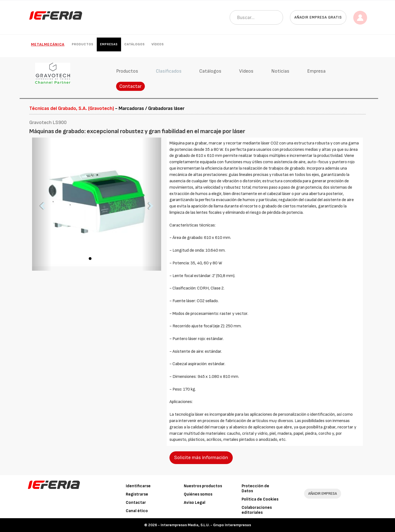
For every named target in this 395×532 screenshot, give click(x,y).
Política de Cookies (260, 499)
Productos (83, 44)
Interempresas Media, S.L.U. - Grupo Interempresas (206, 525)
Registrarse (137, 494)
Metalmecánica (48, 44)
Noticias (280, 71)
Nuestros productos (203, 486)
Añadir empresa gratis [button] (318, 17)
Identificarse (138, 486)
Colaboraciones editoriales (257, 510)
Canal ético (137, 511)
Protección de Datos (255, 488)
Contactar (130, 86)
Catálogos (135, 44)
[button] (42, 204)
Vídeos (158, 44)
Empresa (316, 71)
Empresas (109, 44)
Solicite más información (201, 458)
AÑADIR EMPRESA (323, 493)
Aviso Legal (195, 503)
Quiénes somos (198, 494)
